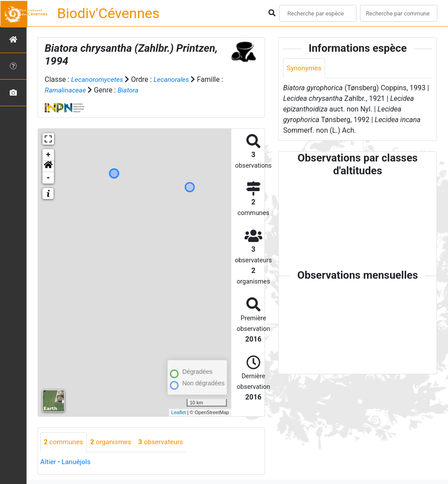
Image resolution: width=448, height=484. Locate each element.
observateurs (165, 442)
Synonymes (305, 68)
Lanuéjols (78, 462)
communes (64, 442)
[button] (48, 166)
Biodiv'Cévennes (108, 13)
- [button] (48, 178)
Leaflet (178, 412)
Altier (48, 462)
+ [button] (48, 155)
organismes (113, 442)
